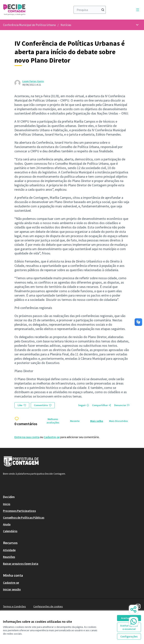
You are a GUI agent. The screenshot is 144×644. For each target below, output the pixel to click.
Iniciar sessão (12, 589)
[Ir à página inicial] (28, 10)
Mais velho (97, 421)
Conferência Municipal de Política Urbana (29, 25)
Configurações (129, 636)
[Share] (133, 609)
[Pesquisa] (90, 10)
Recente (75, 421)
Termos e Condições (14, 606)
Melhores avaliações (53, 421)
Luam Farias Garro (33, 81)
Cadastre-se (52, 437)
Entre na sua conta (27, 437)
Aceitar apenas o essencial (129, 627)
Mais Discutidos (118, 421)
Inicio (7, 504)
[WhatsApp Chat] (133, 621)
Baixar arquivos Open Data (21, 564)
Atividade (9, 550)
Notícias (66, 25)
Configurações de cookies (48, 606)
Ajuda (7, 524)
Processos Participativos (19, 511)
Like (22, 405)
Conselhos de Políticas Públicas (24, 517)
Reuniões (9, 557)
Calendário (10, 531)
